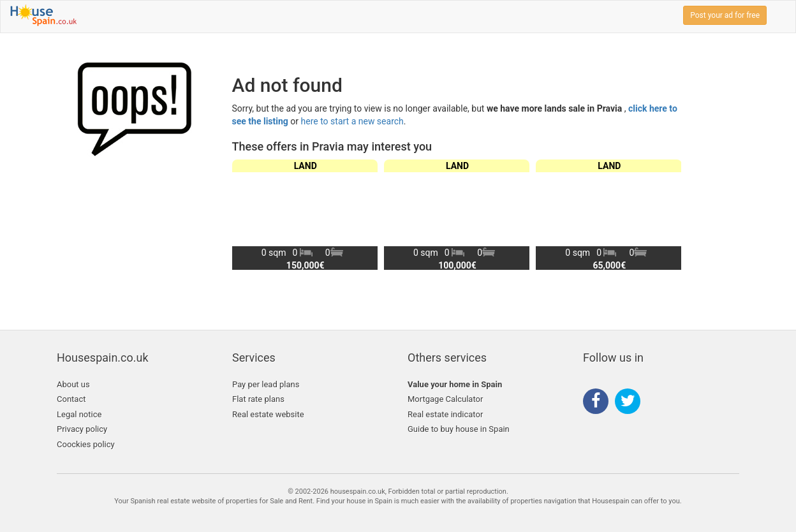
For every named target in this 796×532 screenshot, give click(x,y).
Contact (71, 399)
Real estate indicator (445, 414)
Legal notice (79, 414)
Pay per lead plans (266, 384)
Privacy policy (82, 429)
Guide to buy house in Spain (459, 429)
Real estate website (268, 414)
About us (73, 384)
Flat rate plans (258, 399)
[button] (666, 214)
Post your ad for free (725, 15)
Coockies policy (86, 444)
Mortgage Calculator (445, 399)
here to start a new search (352, 121)
